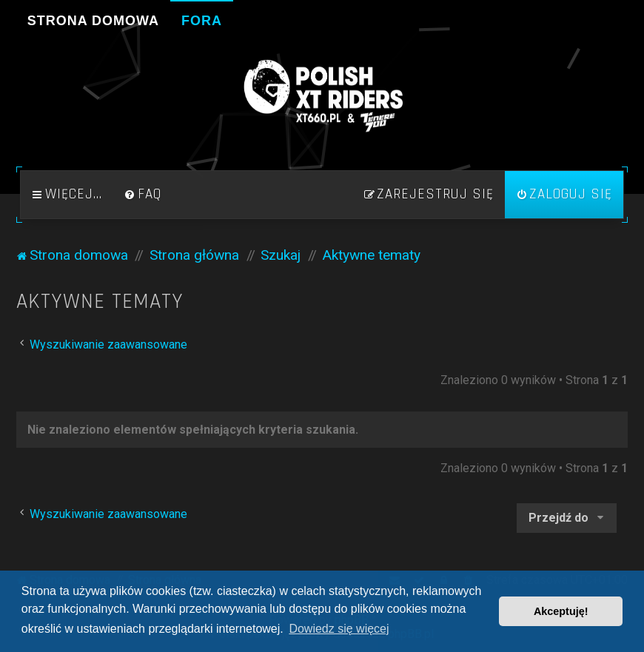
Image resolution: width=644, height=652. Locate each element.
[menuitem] (143, 195)
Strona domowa (93, 21)
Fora (202, 21)
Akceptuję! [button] (561, 611)
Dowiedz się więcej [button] (339, 629)
